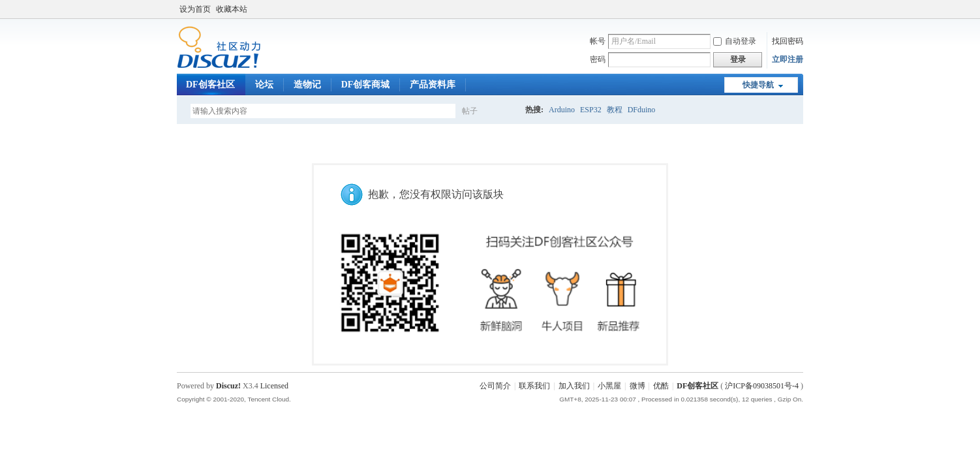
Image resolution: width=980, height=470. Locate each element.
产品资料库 (433, 85)
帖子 (470, 111)
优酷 (661, 386)
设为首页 (195, 9)
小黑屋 (609, 386)
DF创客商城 (366, 85)
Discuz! (228, 386)
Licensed (274, 386)
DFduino (642, 110)
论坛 (264, 85)
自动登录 (735, 41)
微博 (637, 386)
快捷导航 (758, 85)
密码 (598, 59)
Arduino (562, 110)
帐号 (598, 41)
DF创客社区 (210, 85)
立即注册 (788, 59)
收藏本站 (232, 9)
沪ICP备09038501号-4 (762, 386)
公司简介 (495, 386)
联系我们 (534, 386)
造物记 (307, 85)
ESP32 (591, 110)
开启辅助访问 (800, 9)
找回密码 (788, 41)
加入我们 (574, 386)
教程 (615, 110)
